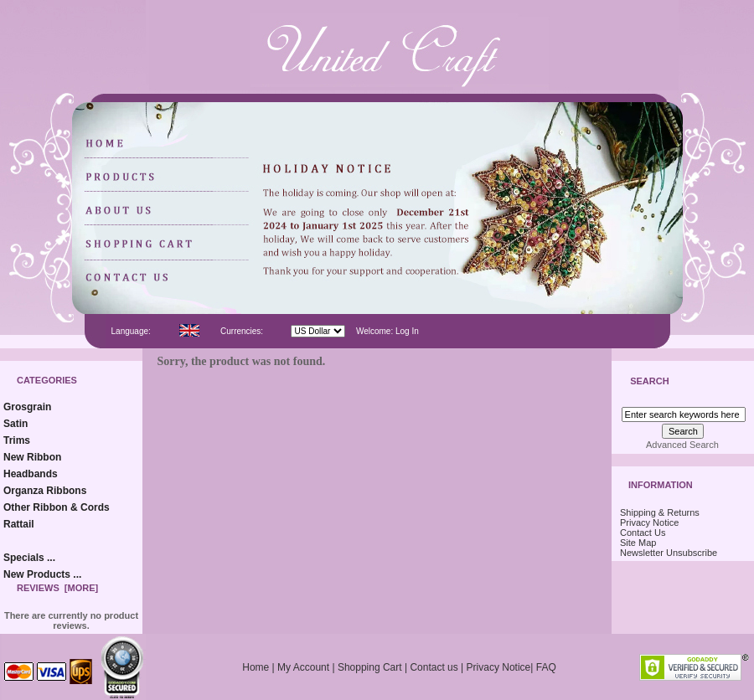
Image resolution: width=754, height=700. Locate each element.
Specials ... (29, 558)
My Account (303, 667)
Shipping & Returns (660, 512)
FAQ (546, 667)
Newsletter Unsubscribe (669, 553)
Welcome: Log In (387, 331)
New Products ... (42, 574)
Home (256, 667)
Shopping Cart (370, 667)
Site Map (638, 543)
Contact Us (643, 533)
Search (649, 382)
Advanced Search (682, 445)
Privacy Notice (649, 522)
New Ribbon (32, 457)
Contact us (434, 667)
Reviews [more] (57, 588)
